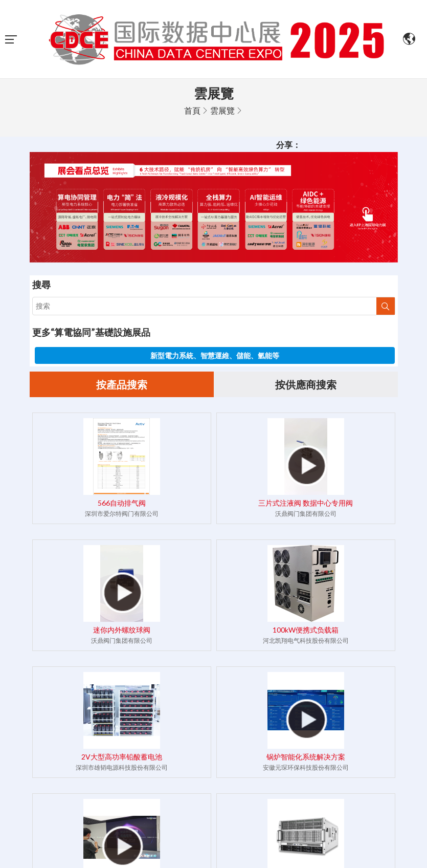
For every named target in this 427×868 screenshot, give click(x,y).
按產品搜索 (122, 384)
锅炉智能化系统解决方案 (306, 757)
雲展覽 (222, 110)
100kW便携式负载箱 (306, 630)
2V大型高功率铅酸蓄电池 (122, 757)
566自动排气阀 (122, 503)
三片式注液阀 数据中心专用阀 (306, 503)
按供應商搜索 (306, 384)
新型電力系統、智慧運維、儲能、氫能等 (215, 355)
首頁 (192, 110)
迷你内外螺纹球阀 (122, 630)
